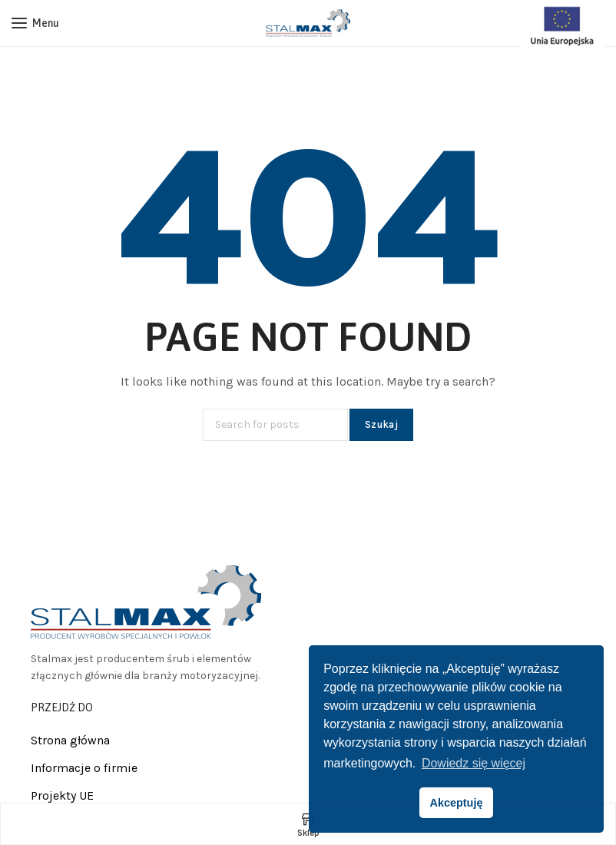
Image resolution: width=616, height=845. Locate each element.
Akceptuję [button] (457, 803)
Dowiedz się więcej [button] (474, 763)
